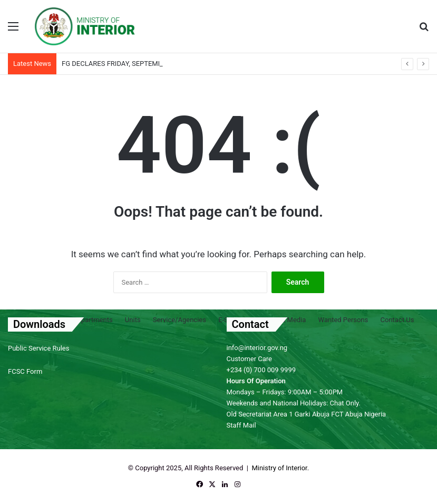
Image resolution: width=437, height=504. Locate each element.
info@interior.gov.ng (257, 348)
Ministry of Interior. (280, 468)
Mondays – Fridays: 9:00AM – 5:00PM (285, 392)
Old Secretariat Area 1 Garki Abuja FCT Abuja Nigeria (307, 414)
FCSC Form (25, 371)
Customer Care (250, 359)
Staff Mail (241, 425)
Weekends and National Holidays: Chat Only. (294, 403)
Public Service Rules (38, 348)
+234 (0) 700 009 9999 (261, 370)
